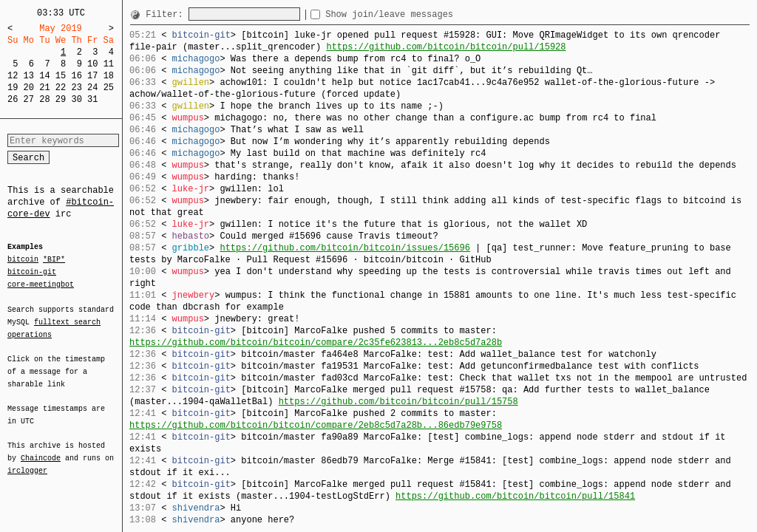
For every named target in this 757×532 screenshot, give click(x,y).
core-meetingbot (41, 284)
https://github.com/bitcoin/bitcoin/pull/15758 (398, 402)
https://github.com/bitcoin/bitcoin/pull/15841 (515, 496)
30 (76, 99)
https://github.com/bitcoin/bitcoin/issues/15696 (344, 248)
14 (44, 76)
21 (44, 88)
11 (109, 64)
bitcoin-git (32, 272)
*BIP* (54, 260)
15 (61, 76)
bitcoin (23, 260)
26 (13, 99)
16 (76, 76)
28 (44, 99)
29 (61, 99)
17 (92, 76)
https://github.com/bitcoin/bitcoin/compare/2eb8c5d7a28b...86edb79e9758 (316, 425)
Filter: (167, 14)
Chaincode (41, 449)
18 (109, 76)
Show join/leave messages (416, 14)
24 (92, 88)
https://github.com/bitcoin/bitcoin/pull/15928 (446, 47)
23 (76, 88)
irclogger (27, 461)
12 (13, 76)
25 (109, 88)
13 (29, 76)
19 (13, 88)
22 (61, 88)
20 (29, 88)
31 (92, 99)
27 (29, 99)
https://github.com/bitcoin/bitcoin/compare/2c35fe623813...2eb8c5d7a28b (316, 342)
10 (92, 64)
